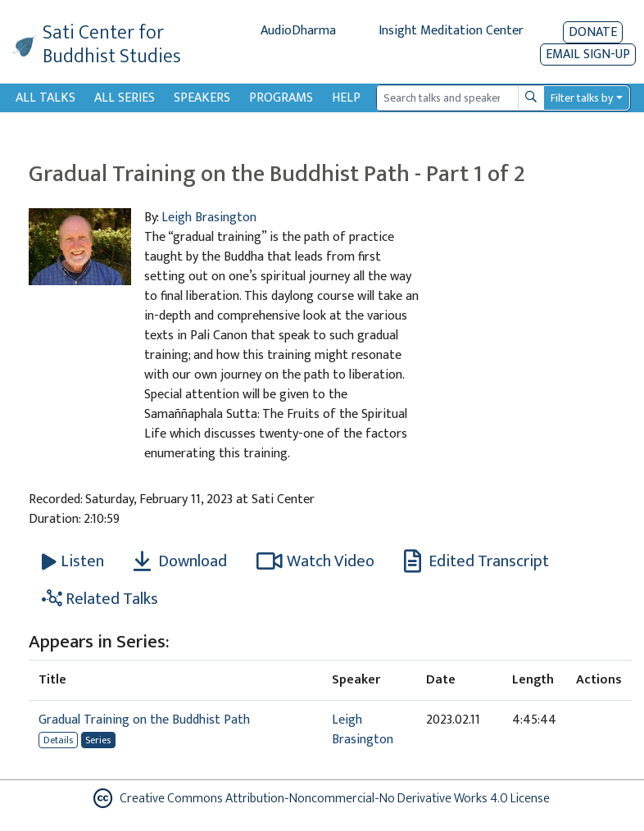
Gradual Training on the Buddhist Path (144, 720)
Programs (281, 98)
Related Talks (100, 599)
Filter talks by (582, 98)
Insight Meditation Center (451, 31)
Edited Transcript (476, 561)
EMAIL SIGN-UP (588, 54)
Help (346, 98)
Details (58, 740)
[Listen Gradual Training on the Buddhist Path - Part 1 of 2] (73, 561)
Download (180, 561)
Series (98, 740)
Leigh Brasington (209, 218)
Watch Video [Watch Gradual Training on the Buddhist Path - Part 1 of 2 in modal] (315, 561)
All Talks (45, 98)
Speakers (202, 98)
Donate (593, 32)
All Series (125, 98)
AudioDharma (298, 31)
